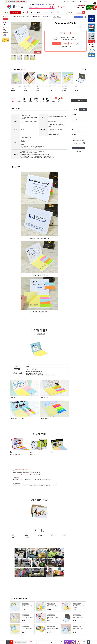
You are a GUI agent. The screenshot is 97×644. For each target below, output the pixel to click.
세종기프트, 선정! (41, 4)
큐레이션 (38, 12)
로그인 (65, 1)
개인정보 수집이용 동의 (78, 143)
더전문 (52, 12)
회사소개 (86, 1)
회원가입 (69, 1)
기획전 (32, 12)
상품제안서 (72, 43)
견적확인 (79, 152)
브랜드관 (45, 12)
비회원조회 (73, 1)
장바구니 (77, 1)
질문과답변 (81, 1)
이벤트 (58, 12)
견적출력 (65, 43)
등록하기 (79, 148)
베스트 (26, 12)
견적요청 (57, 43)
